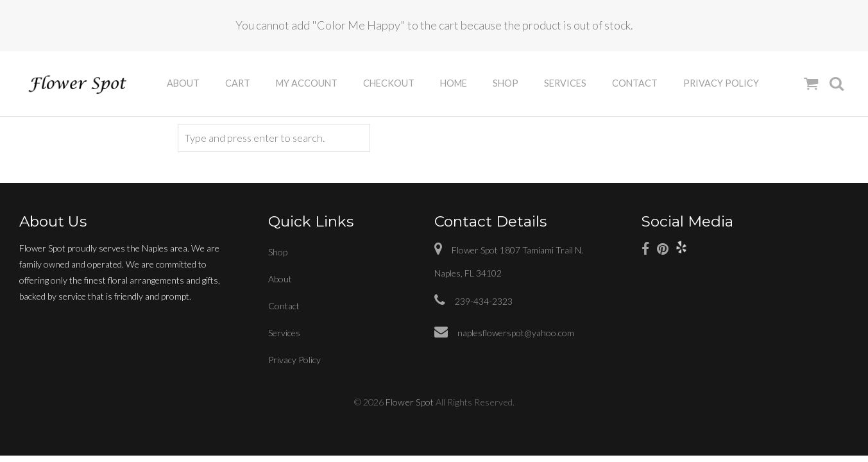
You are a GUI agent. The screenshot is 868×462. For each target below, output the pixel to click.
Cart (238, 83)
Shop (506, 83)
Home (454, 83)
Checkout (389, 83)
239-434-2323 (473, 301)
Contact (635, 83)
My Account (307, 83)
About (183, 83)
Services (565, 83)
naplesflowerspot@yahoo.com (504, 333)
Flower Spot (410, 402)
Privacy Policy (721, 83)
